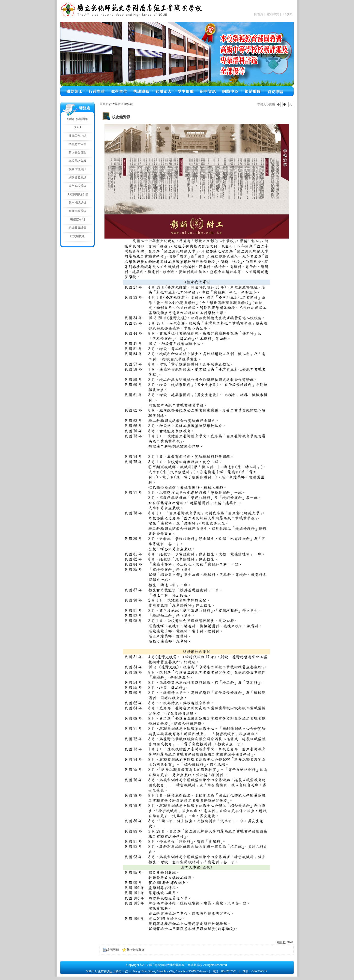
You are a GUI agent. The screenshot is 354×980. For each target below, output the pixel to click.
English (288, 14)
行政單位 (115, 104)
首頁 (103, 104)
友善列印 (113, 950)
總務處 (128, 104)
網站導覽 (273, 14)
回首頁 (259, 14)
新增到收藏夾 (135, 950)
